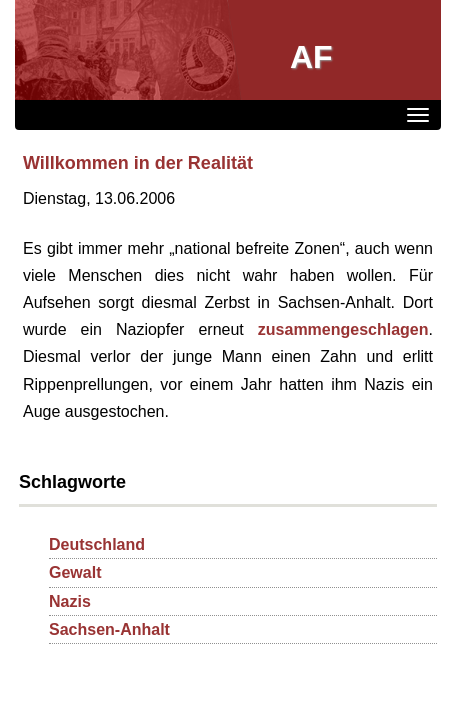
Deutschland (97, 544)
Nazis (70, 601)
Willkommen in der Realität (138, 163)
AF (311, 57)
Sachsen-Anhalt (109, 629)
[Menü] (418, 115)
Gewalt (75, 572)
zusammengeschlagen (343, 329)
